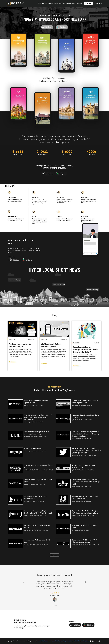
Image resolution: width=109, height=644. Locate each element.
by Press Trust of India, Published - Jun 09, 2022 (36, 530)
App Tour (56, 3)
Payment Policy (62, 641)
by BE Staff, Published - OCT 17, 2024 (33, 405)
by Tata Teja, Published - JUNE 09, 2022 (82, 487)
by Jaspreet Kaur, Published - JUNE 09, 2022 (83, 516)
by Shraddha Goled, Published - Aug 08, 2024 (35, 437)
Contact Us (79, 3)
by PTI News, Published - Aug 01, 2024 (81, 439)
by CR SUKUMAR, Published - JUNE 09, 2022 (83, 470)
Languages (45, 3)
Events (73, 3)
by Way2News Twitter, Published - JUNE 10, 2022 (84, 455)
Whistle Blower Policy (80, 641)
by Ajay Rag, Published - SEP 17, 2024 (33, 422)
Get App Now (88, 3)
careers (69, 3)
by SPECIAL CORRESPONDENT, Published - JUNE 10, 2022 (38, 470)
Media (64, 3)
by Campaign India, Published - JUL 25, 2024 (35, 451)
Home (40, 3)
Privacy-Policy (70, 641)
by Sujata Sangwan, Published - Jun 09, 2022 (35, 516)
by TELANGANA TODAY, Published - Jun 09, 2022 (36, 545)
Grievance (87, 641)
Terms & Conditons (42, 641)
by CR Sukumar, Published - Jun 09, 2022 (34, 501)
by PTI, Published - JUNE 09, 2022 (80, 530)
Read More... (54, 555)
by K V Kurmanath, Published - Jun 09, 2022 (35, 484)
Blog (60, 3)
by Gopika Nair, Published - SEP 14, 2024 (82, 420)
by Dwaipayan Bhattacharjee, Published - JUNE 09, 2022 (85, 545)
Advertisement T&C (53, 641)
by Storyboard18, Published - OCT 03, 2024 (82, 405)
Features (51, 3)
